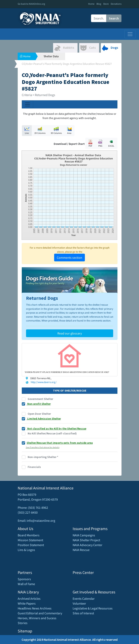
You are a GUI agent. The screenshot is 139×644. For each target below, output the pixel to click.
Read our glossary (70, 333)
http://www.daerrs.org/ (44, 382)
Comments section (69, 258)
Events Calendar (84, 599)
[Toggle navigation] (130, 34)
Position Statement (31, 545)
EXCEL (111, 143)
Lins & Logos (26, 550)
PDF (90, 143)
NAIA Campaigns (84, 535)
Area (69, 130)
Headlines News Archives (35, 608)
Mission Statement (30, 540)
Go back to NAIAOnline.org (31, 4)
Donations (116, 4)
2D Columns (40, 130)
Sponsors (24, 579)
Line (27, 130)
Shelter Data (51, 56)
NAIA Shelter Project (86, 540)
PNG (100, 143)
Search (114, 18)
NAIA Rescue (81, 550)
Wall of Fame (26, 584)
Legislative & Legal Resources (93, 608)
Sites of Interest (83, 613)
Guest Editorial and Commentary (40, 613)
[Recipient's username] (99, 18)
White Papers (27, 603)
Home (91, 4)
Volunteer (79, 603)
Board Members (29, 535)
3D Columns (56, 130)
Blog (99, 4)
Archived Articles (29, 599)
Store (106, 4)
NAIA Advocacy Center (88, 545)
